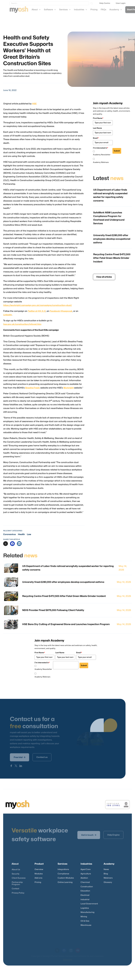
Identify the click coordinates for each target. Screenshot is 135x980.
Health (21, 534)
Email (96, 138)
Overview (39, 869)
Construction (87, 887)
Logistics (85, 908)
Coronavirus (9, 534)
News (106, 869)
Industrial (85, 900)
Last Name (97, 128)
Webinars (108, 878)
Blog (106, 874)
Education (85, 891)
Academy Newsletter (102, 155)
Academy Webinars (101, 162)
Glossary (108, 882)
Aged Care (86, 869)
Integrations (63, 869)
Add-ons (38, 878)
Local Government (89, 904)
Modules (39, 874)
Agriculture (86, 874)
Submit (117, 151)
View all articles (104, 277)
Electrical (85, 895)
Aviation (84, 878)
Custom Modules (66, 878)
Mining (84, 917)
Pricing (38, 882)
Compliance (63, 874)
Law (29, 534)
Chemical (85, 882)
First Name (98, 118)
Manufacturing (87, 912)
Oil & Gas (85, 921)
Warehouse (86, 925)
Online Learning (65, 882)
